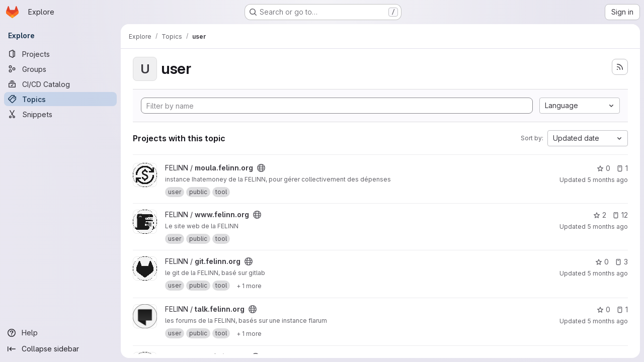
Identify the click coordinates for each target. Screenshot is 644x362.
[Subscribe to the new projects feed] (620, 67)
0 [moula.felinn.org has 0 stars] (603, 168)
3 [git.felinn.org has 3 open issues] (621, 262)
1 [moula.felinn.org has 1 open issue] (622, 168)
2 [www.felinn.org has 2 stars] (600, 215)
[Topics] (60, 99)
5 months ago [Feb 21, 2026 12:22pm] (608, 321)
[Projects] (60, 54)
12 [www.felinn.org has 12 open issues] (620, 215)
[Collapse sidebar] (60, 349)
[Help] (60, 333)
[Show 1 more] (249, 286)
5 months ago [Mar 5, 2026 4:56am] (608, 180)
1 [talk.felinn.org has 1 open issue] (622, 309)
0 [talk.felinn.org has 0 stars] (603, 309)
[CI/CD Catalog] (60, 84)
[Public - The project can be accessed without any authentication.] (261, 168)
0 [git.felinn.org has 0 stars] (602, 262)
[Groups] (60, 69)
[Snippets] (60, 114)
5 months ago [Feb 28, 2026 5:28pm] (608, 273)
